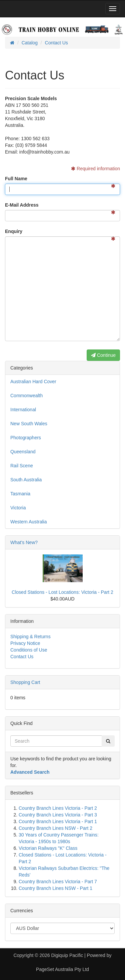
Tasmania (20, 494)
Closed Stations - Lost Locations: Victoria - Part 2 (62, 592)
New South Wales (29, 424)
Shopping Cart (25, 682)
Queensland (23, 452)
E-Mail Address (22, 205)
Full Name (16, 179)
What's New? (24, 542)
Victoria (18, 508)
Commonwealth (26, 396)
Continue (103, 355)
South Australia (26, 480)
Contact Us (22, 657)
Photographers (26, 438)
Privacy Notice (25, 643)
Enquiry (14, 231)
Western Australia (28, 522)
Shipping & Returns (30, 637)
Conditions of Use (29, 650)
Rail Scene (22, 466)
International (23, 410)
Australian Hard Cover (33, 382)
